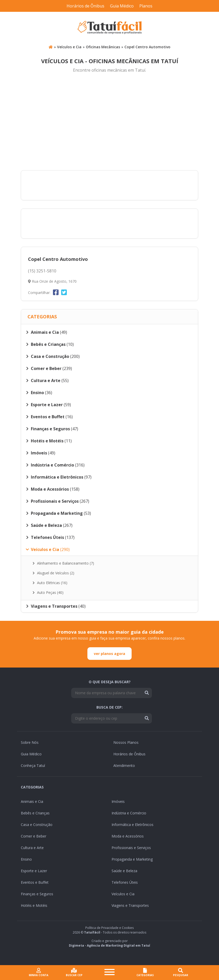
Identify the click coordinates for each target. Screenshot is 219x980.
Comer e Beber (34, 836)
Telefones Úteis (125, 882)
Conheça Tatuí (33, 765)
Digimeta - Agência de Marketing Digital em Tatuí (109, 945)
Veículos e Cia (69, 47)
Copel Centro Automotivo (147, 47)
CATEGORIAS (145, 972)
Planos (146, 6)
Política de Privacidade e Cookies (109, 928)
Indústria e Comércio (129, 813)
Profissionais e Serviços (131, 848)
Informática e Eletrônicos (133, 825)
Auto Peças (48, 592)
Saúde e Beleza (124, 871)
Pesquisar (181, 972)
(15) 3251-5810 (42, 271)
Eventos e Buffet (35, 882)
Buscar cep (74, 972)
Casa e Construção (37, 825)
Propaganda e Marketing (132, 859)
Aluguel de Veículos (53, 573)
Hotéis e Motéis (34, 905)
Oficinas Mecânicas (103, 47)
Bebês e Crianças (35, 813)
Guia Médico (122, 6)
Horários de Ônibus (85, 6)
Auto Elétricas (50, 583)
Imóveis (118, 801)
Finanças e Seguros (37, 894)
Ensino (26, 859)
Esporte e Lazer (34, 871)
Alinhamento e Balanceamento (63, 563)
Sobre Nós (30, 742)
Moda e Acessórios (128, 836)
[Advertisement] (109, 122)
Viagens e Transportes (130, 905)
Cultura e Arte (32, 848)
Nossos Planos (126, 742)
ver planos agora (109, 654)
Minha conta (39, 972)
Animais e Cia (32, 801)
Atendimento (124, 765)
